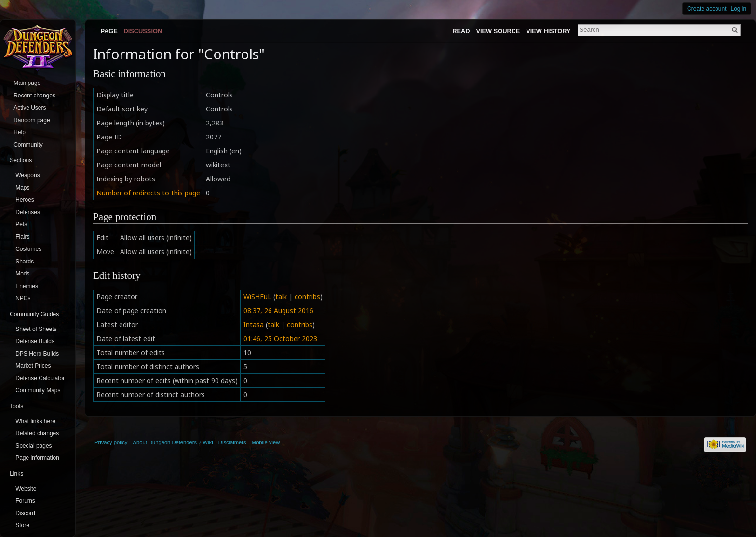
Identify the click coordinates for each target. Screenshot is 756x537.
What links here (35, 421)
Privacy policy (111, 442)
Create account (707, 9)
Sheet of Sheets (36, 329)
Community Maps (38, 390)
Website (26, 489)
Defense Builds (35, 341)
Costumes (28, 249)
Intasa (254, 324)
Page (109, 31)
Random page (32, 120)
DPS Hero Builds (37, 354)
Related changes (37, 433)
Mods (22, 274)
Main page (27, 83)
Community (28, 145)
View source (498, 31)
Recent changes (34, 96)
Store (22, 525)
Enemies (27, 286)
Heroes (25, 200)
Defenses (28, 212)
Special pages (34, 446)
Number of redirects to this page (148, 193)
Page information (37, 458)
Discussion (143, 31)
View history (548, 31)
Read (461, 31)
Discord (25, 513)
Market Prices (33, 366)
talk (281, 296)
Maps (22, 188)
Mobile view (266, 442)
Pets (21, 224)
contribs (307, 296)
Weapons (27, 175)
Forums (25, 501)
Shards (25, 262)
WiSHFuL (257, 296)
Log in (739, 9)
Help (20, 132)
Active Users (30, 108)
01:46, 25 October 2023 (280, 338)
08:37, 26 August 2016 (278, 310)
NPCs (23, 298)
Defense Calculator (40, 378)
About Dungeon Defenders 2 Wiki (173, 442)
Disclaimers (232, 442)
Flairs (22, 237)
